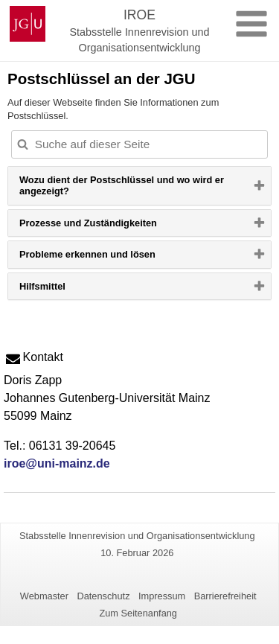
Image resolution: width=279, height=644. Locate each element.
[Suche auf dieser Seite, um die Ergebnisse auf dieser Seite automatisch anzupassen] (139, 144)
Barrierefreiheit (225, 596)
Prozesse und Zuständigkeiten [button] (112, 226)
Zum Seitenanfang (138, 613)
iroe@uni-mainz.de (57, 463)
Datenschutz (103, 596)
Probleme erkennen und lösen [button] (111, 258)
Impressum (162, 596)
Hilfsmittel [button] (66, 290)
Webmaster (44, 596)
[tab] (139, 186)
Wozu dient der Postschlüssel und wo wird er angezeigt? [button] (122, 189)
